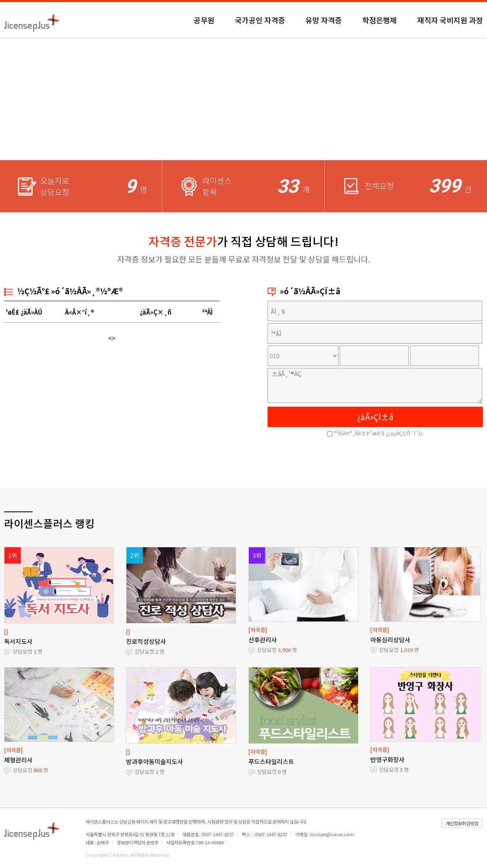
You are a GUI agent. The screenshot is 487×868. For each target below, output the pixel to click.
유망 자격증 (324, 20)
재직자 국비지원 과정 (450, 20)
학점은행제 (380, 20)
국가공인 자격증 (260, 20)
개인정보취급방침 (462, 823)
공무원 (204, 20)
